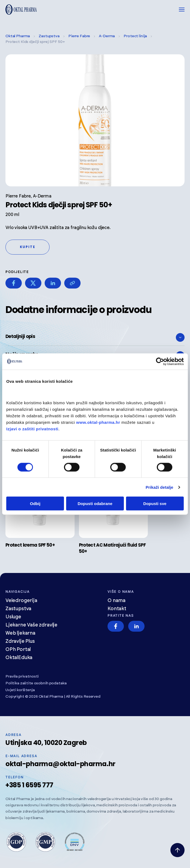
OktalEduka (19, 658)
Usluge (13, 617)
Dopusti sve (155, 504)
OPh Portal (18, 650)
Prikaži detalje (160, 487)
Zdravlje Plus (20, 641)
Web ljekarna (20, 633)
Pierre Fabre (79, 36)
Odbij (35, 504)
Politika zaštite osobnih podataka (36, 683)
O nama (117, 601)
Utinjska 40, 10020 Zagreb (46, 743)
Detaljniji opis (95, 337)
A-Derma (107, 36)
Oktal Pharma (18, 36)
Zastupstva (49, 36)
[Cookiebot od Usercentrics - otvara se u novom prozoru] (160, 361)
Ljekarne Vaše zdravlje (31, 625)
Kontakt (117, 609)
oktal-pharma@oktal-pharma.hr (60, 764)
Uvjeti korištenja (20, 690)
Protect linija (135, 36)
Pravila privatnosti (22, 676)
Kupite (28, 247)
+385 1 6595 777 (29, 785)
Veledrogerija (21, 601)
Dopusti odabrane (95, 504)
